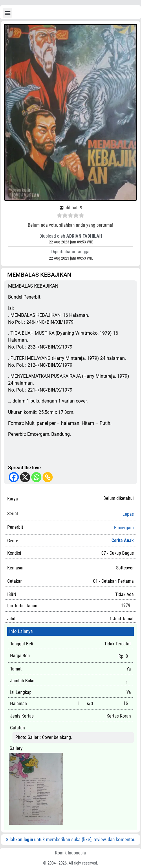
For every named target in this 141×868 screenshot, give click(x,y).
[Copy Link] (48, 477)
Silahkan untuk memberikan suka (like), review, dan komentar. (70, 839)
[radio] (59, 216)
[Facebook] (14, 477)
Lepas (128, 514)
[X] (25, 477)
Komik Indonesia (70, 853)
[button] (7, 13)
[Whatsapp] (36, 477)
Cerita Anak (123, 540)
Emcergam (124, 528)
